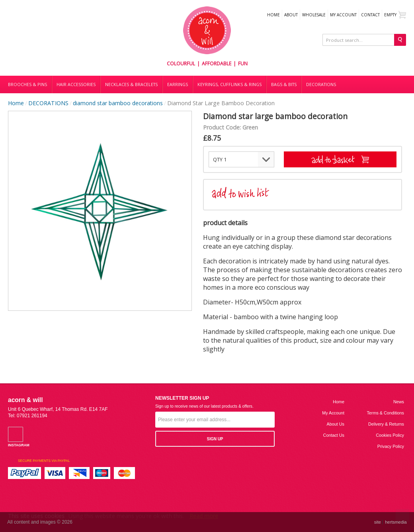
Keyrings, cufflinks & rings (229, 84)
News (399, 402)
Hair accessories (76, 84)
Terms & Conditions (385, 413)
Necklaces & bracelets (131, 84)
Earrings (178, 84)
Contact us (334, 435)
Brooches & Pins (27, 84)
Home (273, 15)
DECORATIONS (321, 84)
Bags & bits (284, 84)
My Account (343, 15)
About (291, 15)
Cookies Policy (390, 435)
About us (336, 424)
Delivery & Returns (386, 424)
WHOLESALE (314, 15)
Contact (370, 15)
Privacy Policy (391, 446)
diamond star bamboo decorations (118, 103)
